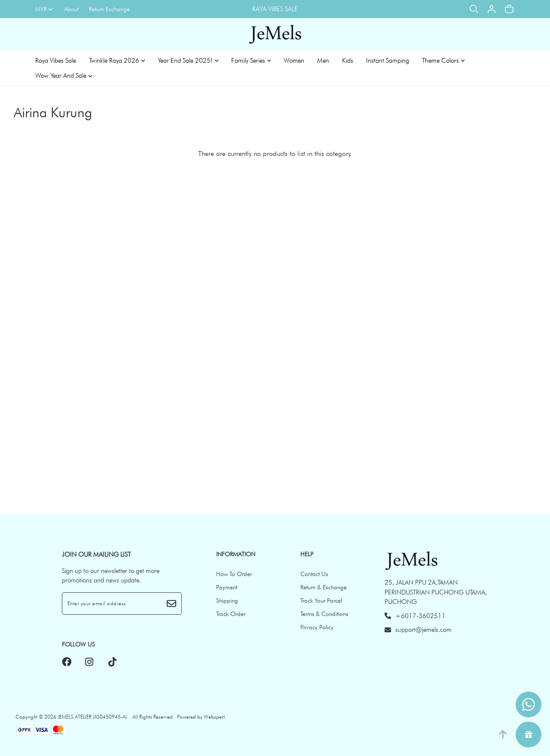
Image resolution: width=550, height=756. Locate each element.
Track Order (231, 614)
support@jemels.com (418, 630)
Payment (227, 587)
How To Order (234, 574)
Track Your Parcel (321, 601)
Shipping (227, 601)
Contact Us (314, 574)
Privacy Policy (317, 627)
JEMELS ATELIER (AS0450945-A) (92, 717)
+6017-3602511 (415, 616)
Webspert (214, 717)
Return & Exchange (324, 587)
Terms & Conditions (324, 614)
